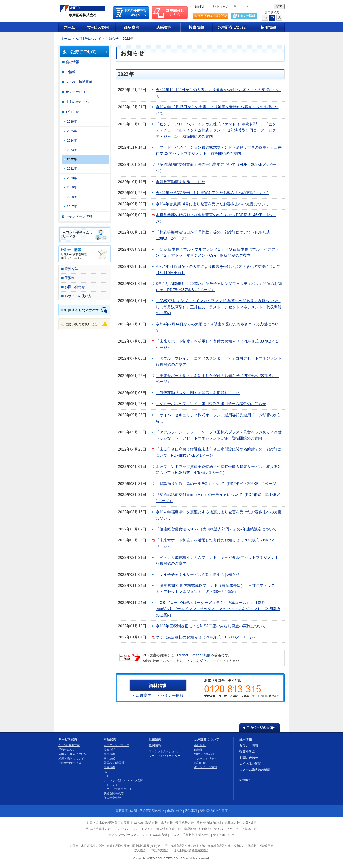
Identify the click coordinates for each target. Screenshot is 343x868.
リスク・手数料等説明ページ (190, 835)
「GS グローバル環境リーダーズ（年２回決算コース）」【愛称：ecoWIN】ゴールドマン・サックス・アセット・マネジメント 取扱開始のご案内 (218, 609)
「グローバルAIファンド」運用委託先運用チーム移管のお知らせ (211, 404)
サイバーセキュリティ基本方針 (235, 829)
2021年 (72, 169)
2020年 (72, 178)
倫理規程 (190, 829)
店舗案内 (144, 695)
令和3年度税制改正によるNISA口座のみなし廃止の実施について (211, 626)
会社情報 (72, 62)
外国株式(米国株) (115, 763)
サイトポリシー (224, 835)
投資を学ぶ (73, 269)
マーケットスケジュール (165, 751)
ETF (106, 776)
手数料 (70, 278)
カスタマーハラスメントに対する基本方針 (138, 835)
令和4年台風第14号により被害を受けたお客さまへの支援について (212, 204)
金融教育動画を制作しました (181, 182)
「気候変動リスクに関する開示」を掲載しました (198, 393)
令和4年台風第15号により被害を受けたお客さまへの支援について (212, 193)
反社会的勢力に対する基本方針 (218, 823)
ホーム (66, 39)
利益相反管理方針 (98, 829)
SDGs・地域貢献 (205, 754)
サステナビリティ (79, 92)
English (245, 780)
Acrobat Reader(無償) (194, 655)
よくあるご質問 (250, 764)
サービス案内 (68, 739)
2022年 (72, 159)
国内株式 (109, 759)
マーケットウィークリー (165, 756)
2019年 (72, 187)
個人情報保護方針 (169, 829)
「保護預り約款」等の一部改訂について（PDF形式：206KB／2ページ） (218, 484)
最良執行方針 (185, 823)
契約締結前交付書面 (214, 811)
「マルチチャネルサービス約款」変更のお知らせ (198, 575)
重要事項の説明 (126, 811)
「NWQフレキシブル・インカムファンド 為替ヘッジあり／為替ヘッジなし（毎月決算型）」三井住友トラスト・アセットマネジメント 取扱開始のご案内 (219, 307)
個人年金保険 (112, 798)
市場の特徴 (175, 811)
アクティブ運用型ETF (118, 789)
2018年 (72, 197)
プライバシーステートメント (134, 829)
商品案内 (110, 739)
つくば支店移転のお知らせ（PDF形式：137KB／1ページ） (206, 637)
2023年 (72, 150)
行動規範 (205, 829)
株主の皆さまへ (77, 102)
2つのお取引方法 (69, 745)
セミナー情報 (172, 695)
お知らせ (112, 39)
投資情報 (155, 745)
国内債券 (109, 767)
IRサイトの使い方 (78, 296)
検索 (279, 6)
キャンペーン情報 (79, 216)
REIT (107, 772)
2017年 (72, 206)
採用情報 (246, 739)
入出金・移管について (73, 754)
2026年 (72, 121)
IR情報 (71, 72)
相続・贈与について (71, 759)
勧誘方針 (166, 823)
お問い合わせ (75, 287)
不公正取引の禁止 (152, 811)
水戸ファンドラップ (116, 745)
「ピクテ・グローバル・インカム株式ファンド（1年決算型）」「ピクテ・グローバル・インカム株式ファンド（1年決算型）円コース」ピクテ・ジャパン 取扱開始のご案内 (216, 130)
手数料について (68, 750)
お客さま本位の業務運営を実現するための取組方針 (122, 823)
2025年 (72, 131)
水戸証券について (88, 39)
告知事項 (191, 811)
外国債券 (109, 754)
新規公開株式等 (114, 794)
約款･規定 (250, 823)
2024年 (72, 140)
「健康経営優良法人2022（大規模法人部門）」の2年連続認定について (216, 529)
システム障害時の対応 (255, 770)
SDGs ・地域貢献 (79, 82)
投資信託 (109, 750)
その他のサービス (70, 763)
